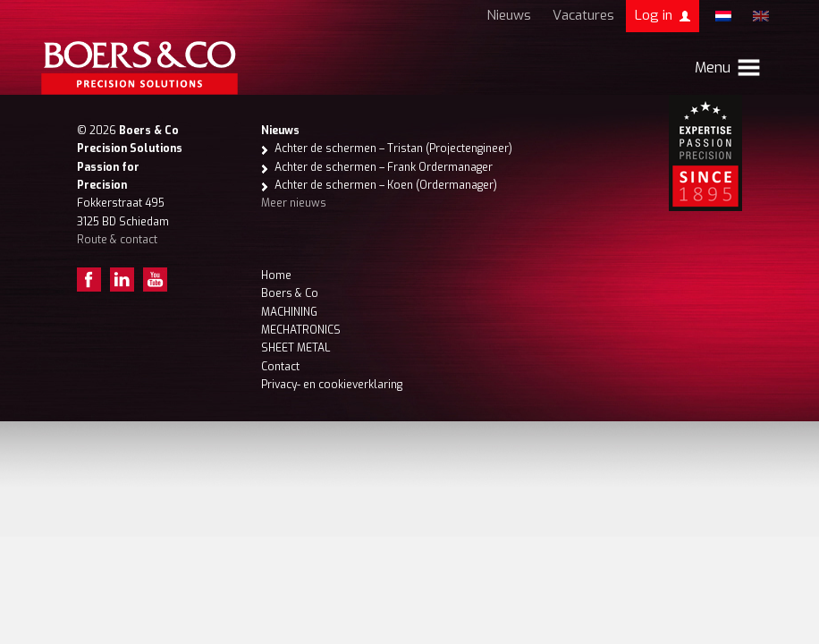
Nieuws (509, 15)
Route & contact (117, 240)
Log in (654, 15)
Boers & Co (290, 293)
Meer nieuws (294, 203)
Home (276, 275)
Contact (280, 367)
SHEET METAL (296, 348)
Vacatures (583, 15)
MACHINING (289, 312)
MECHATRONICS (301, 330)
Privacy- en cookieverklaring (332, 385)
